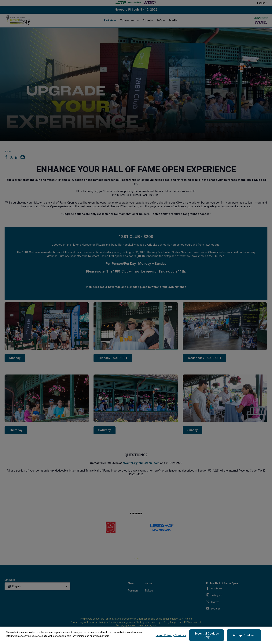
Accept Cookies (244, 635)
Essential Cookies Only (207, 635)
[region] (136, 635)
